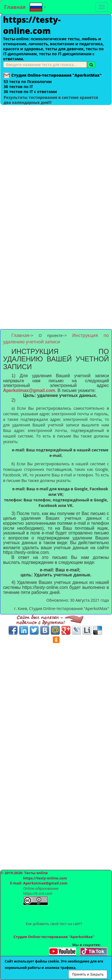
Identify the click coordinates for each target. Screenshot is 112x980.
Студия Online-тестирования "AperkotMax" (54, 937)
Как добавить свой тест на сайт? (54, 924)
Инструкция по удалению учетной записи (56, 338)
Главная (15, 7)
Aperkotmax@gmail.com (29, 390)
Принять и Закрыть (88, 974)
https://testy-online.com (32, 25)
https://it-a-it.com (38, 893)
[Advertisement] (56, 161)
